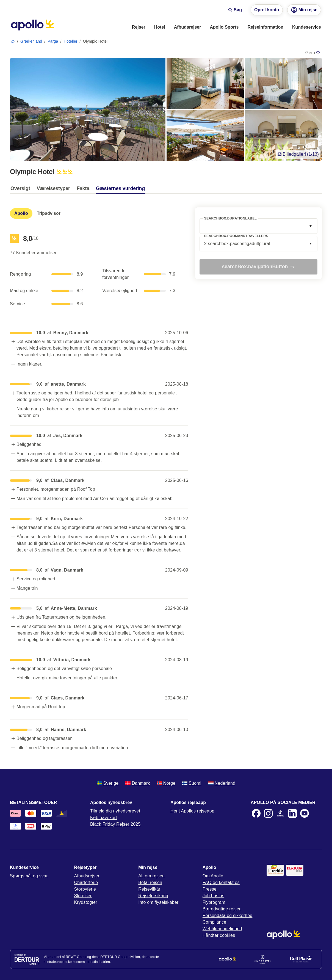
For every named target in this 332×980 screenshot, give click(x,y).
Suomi (192, 783)
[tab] (22, 190)
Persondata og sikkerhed (228, 916)
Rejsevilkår (149, 889)
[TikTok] (280, 813)
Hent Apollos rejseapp (192, 811)
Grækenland (31, 41)
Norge (166, 783)
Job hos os (213, 896)
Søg (235, 10)
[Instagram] (268, 813)
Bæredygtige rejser (222, 909)
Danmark (137, 783)
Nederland (222, 783)
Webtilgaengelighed (222, 929)
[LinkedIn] (292, 813)
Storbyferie (85, 889)
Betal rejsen (150, 882)
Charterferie (86, 882)
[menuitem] (139, 28)
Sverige (108, 783)
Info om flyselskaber (158, 902)
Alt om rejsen (151, 876)
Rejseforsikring (153, 896)
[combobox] (258, 226)
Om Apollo (213, 876)
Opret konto (267, 10)
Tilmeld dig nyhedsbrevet (115, 811)
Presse (210, 889)
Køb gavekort (104, 818)
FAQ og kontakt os (221, 882)
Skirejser (83, 896)
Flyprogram (214, 902)
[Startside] (33, 25)
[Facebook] (256, 813)
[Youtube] (305, 813)
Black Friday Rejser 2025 (115, 824)
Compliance (214, 922)
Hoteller (71, 41)
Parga (53, 41)
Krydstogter (86, 902)
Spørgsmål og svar (29, 876)
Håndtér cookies (219, 935)
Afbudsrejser (87, 876)
